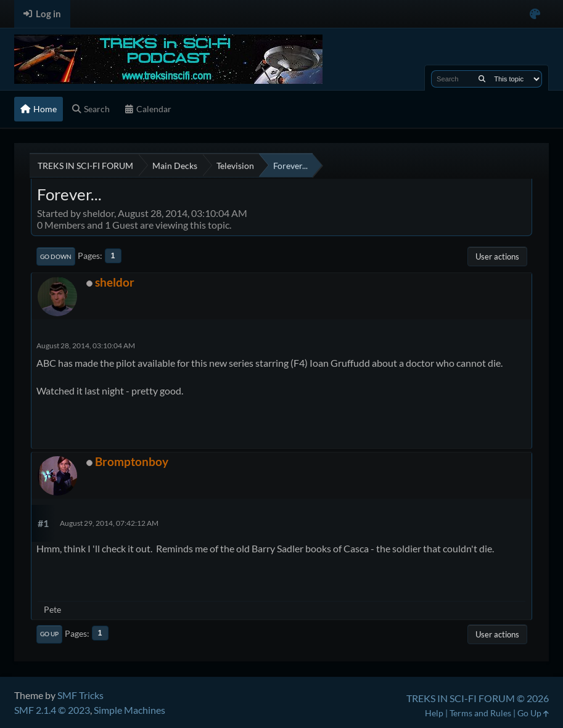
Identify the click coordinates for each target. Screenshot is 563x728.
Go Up (49, 634)
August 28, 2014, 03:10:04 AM (86, 346)
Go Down (56, 256)
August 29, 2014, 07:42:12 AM (109, 523)
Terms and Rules (480, 713)
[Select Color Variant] (535, 14)
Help (434, 713)
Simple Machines (129, 710)
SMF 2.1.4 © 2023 (52, 710)
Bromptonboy (132, 461)
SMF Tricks (80, 695)
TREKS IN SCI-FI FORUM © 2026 (478, 698)
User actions (497, 256)
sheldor (115, 282)
